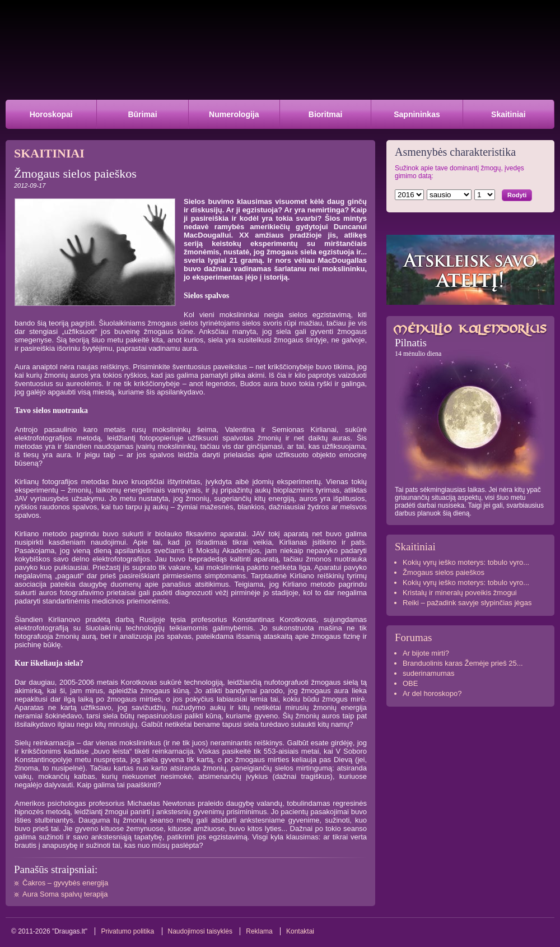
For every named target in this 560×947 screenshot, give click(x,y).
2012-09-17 (30, 185)
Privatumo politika (127, 931)
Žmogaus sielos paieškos (444, 572)
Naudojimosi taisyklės (200, 931)
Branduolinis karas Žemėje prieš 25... (463, 663)
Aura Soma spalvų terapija (65, 894)
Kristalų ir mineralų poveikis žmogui (460, 593)
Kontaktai (300, 931)
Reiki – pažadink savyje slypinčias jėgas (467, 603)
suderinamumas (429, 673)
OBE (410, 683)
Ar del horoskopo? (432, 693)
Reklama (259, 931)
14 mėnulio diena (418, 354)
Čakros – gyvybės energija (65, 883)
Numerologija (234, 114)
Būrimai (142, 114)
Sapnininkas (417, 114)
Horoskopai (51, 114)
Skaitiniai (508, 114)
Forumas (414, 637)
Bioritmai (326, 114)
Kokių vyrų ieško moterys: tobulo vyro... (466, 562)
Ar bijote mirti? (426, 653)
